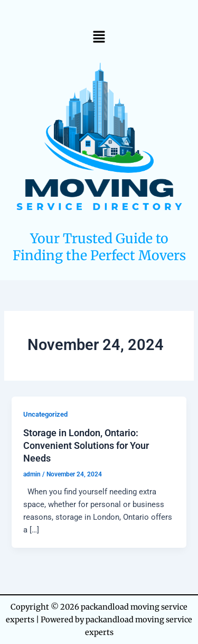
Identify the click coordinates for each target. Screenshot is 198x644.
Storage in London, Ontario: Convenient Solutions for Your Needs (86, 445)
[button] (99, 36)
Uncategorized (45, 414)
